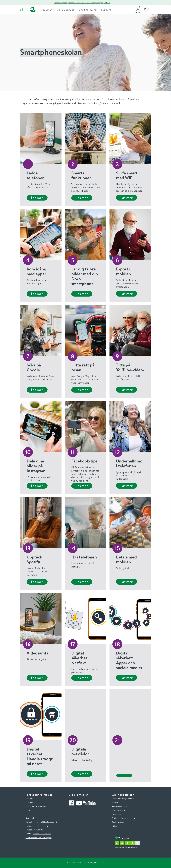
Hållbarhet (116, 826)
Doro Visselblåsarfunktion (36, 806)
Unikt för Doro (90, 10)
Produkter (48, 10)
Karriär (28, 810)
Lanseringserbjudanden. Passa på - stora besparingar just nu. (82, 3)
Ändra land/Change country (123, 798)
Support (108, 10)
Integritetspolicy (118, 810)
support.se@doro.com (42, 834)
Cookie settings (118, 822)
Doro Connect (67, 10)
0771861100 (38, 830)
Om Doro (29, 798)
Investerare (30, 802)
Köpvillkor (116, 802)
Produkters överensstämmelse (124, 818)
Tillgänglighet (117, 814)
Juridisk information (120, 806)
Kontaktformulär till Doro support (38, 838)
